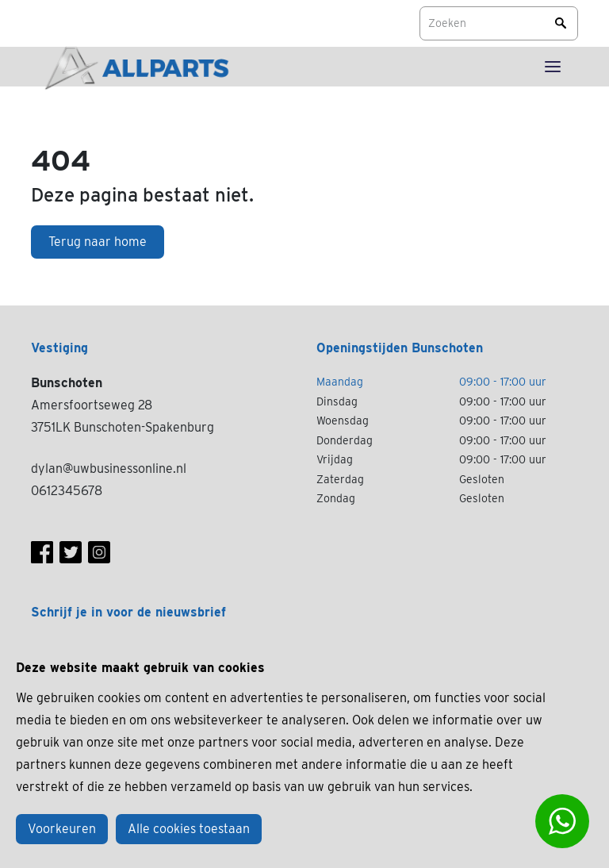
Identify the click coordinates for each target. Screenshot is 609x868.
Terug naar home (98, 242)
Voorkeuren (62, 829)
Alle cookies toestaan (189, 829)
